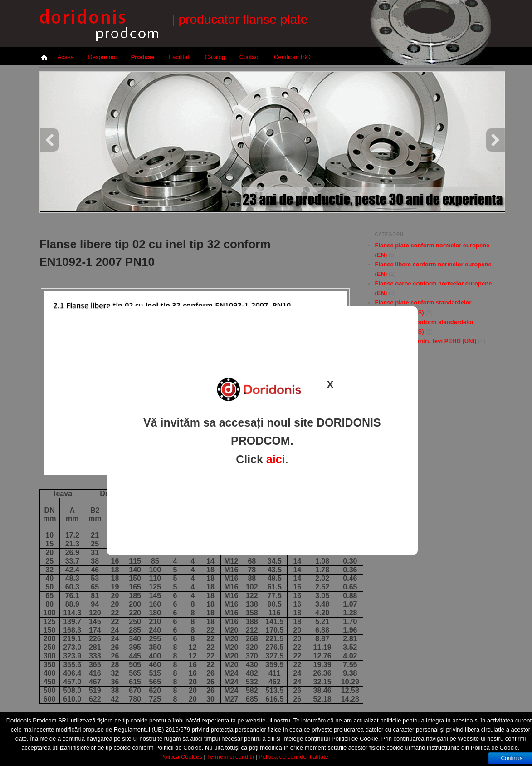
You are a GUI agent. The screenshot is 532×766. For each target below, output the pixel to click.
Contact (250, 57)
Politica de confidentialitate (293, 757)
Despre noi (102, 57)
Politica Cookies (181, 757)
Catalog (215, 57)
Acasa (66, 57)
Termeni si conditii (230, 757)
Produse (143, 57)
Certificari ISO (292, 57)
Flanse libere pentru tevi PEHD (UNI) (426, 341)
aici (276, 459)
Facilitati (180, 57)
